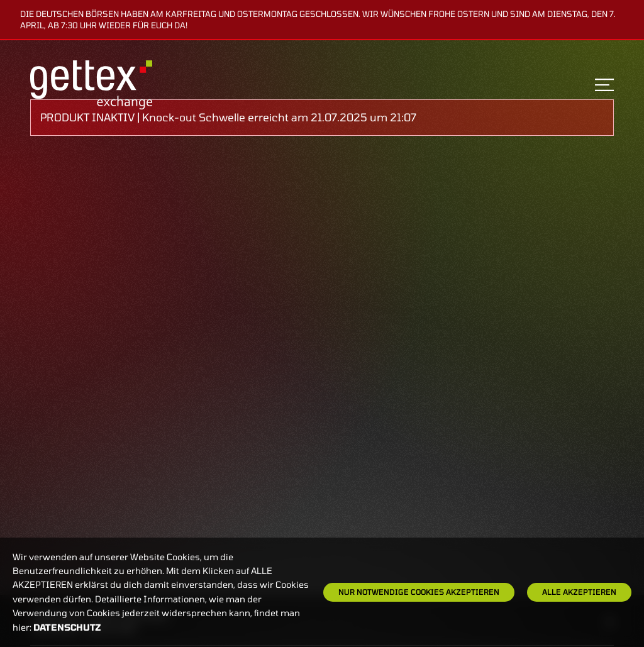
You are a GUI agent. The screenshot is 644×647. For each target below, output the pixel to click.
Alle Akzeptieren (579, 592)
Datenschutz (67, 627)
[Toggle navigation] (604, 85)
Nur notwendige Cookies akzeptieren (419, 592)
